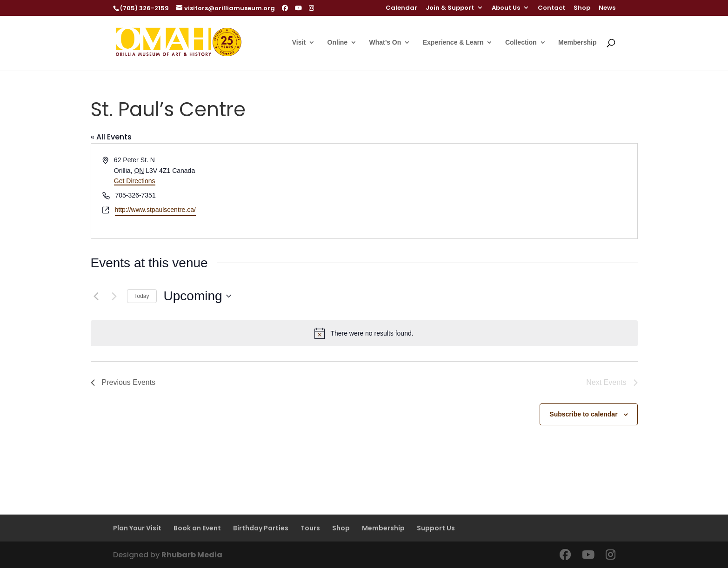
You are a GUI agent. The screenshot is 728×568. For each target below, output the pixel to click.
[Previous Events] (96, 296)
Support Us (436, 528)
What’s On (385, 43)
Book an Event (197, 528)
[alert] (364, 333)
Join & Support (450, 8)
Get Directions (135, 181)
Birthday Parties (261, 528)
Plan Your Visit (137, 528)
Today (142, 296)
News (607, 8)
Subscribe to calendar (583, 414)
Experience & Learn (453, 43)
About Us (506, 8)
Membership (577, 43)
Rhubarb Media (192, 555)
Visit (299, 43)
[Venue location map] (500, 191)
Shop (582, 8)
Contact (551, 8)
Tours (310, 528)
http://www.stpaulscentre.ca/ (155, 210)
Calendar (401, 8)
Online (338, 43)
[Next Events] (114, 296)
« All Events (111, 137)
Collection (521, 43)
